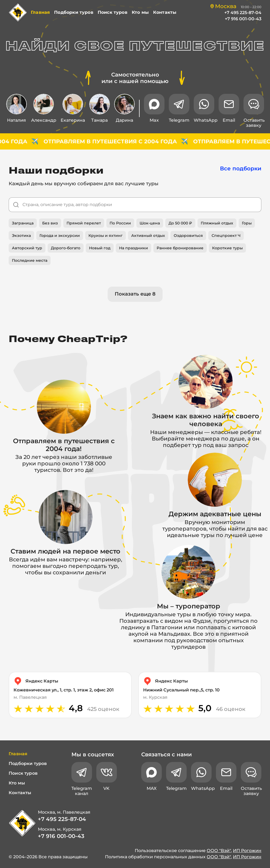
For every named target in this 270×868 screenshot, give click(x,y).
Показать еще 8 (135, 294)
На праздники (134, 248)
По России (120, 223)
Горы (247, 223)
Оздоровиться (188, 236)
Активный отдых (148, 236)
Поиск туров (113, 12)
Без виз (50, 223)
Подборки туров (74, 12)
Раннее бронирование (180, 248)
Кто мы (140, 12)
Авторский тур (27, 248)
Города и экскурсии (60, 236)
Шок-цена (150, 223)
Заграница (23, 223)
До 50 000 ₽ (180, 223)
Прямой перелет (84, 223)
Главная (40, 12)
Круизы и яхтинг (106, 236)
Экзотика (21, 236)
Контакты (165, 12)
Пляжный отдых (217, 223)
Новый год (100, 248)
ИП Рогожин (247, 851)
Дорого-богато (66, 248)
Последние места (30, 260)
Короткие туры (227, 248)
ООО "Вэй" (219, 851)
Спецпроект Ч (226, 236)
